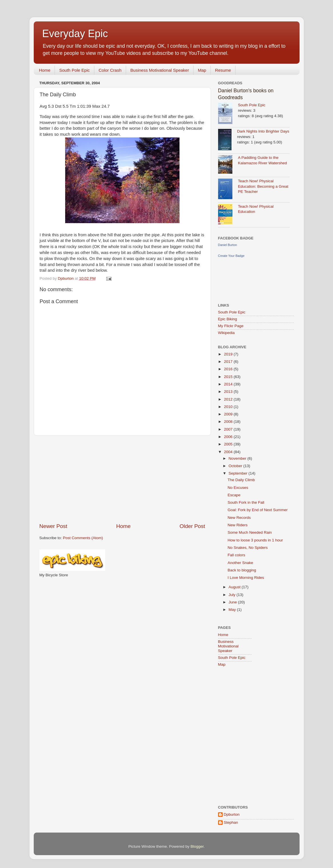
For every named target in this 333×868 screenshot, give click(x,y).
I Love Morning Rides (246, 578)
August (235, 587)
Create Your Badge (231, 256)
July (233, 595)
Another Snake (240, 563)
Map (202, 70)
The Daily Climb (241, 480)
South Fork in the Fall (246, 502)
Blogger (197, 846)
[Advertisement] (122, 479)
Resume (223, 70)
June (233, 602)
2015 (229, 377)
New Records (239, 518)
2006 (229, 437)
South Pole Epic (74, 70)
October (236, 466)
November (238, 458)
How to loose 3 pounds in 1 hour (255, 540)
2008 (229, 422)
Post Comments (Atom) (83, 538)
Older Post (192, 526)
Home (45, 70)
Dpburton (232, 814)
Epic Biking (228, 319)
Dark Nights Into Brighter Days (263, 131)
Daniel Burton (228, 245)
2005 (229, 444)
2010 (229, 407)
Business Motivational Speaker (160, 70)
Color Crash (110, 70)
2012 (229, 399)
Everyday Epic (75, 34)
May (233, 610)
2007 (229, 429)
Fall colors (236, 555)
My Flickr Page (231, 326)
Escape (234, 495)
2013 (229, 392)
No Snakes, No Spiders (248, 548)
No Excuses (238, 488)
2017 (229, 362)
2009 (229, 414)
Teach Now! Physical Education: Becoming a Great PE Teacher (263, 186)
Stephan (231, 822)
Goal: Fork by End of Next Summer (258, 510)
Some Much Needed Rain (250, 532)
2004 (229, 452)
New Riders (238, 525)
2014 (229, 384)
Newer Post (53, 526)
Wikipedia (227, 333)
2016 (229, 369)
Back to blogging (242, 570)
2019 (229, 354)
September (239, 473)
